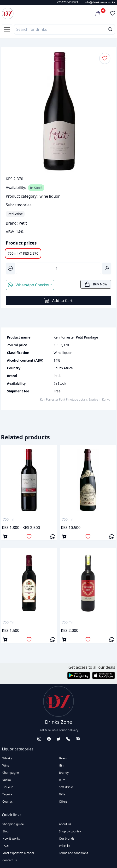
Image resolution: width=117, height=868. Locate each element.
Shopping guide (13, 824)
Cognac (7, 802)
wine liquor (50, 196)
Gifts (62, 794)
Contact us (10, 860)
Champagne (11, 773)
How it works (11, 839)
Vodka (7, 780)
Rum (62, 780)
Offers (63, 802)
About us (65, 824)
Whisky (7, 758)
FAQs (6, 846)
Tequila (7, 794)
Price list (65, 846)
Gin (61, 765)
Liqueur (8, 787)
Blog (6, 831)
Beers (63, 758)
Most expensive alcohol (18, 853)
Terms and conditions (73, 853)
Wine (6, 765)
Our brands (67, 839)
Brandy (64, 773)
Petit (23, 223)
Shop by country (70, 831)
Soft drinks (66, 787)
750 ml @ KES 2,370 (23, 253)
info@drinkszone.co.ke (100, 2)
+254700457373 (67, 2)
